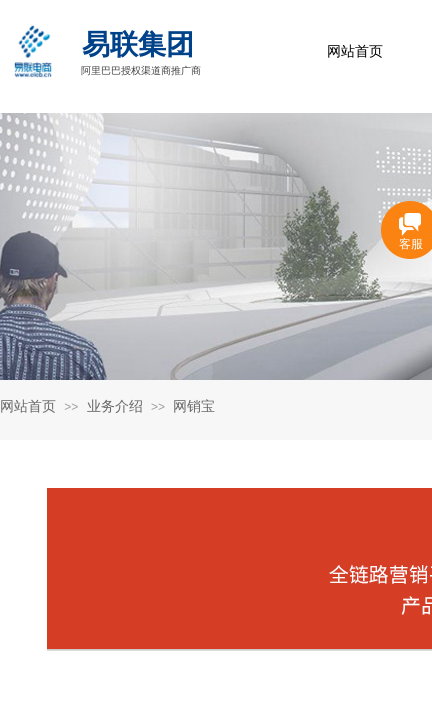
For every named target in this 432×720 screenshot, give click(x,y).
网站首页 (355, 51)
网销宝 (194, 406)
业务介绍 (115, 406)
